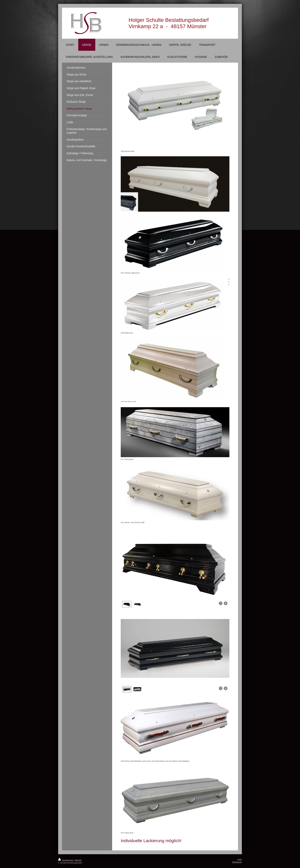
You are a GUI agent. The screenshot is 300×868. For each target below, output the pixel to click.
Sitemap (78, 860)
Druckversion (66, 860)
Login (240, 859)
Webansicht (237, 862)
